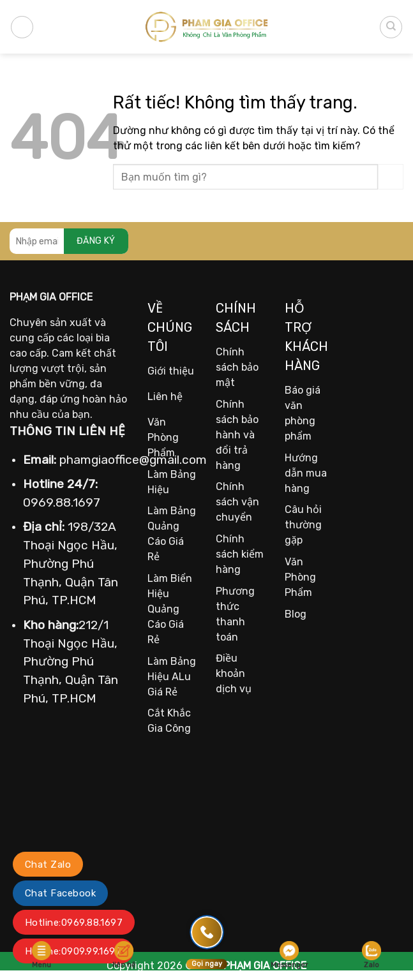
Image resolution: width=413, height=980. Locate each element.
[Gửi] (391, 176)
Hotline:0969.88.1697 (74, 923)
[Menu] (22, 27)
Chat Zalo (48, 865)
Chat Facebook (60, 893)
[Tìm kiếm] (391, 27)
